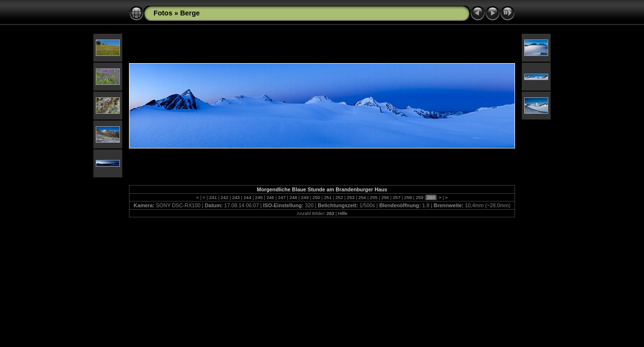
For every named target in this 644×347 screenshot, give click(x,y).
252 (339, 197)
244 (247, 197)
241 (213, 197)
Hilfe (342, 213)
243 (236, 197)
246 (270, 197)
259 (419, 197)
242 (225, 197)
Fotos (163, 13)
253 (351, 197)
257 (396, 197)
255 (374, 197)
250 (316, 197)
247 (282, 197)
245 (259, 197)
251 (328, 197)
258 (408, 197)
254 (362, 197)
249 (305, 197)
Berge (190, 13)
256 (385, 197)
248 (293, 197)
